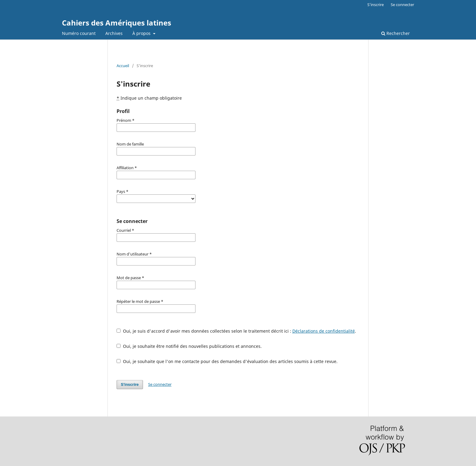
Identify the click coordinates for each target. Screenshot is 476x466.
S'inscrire (376, 5)
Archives (114, 33)
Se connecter (402, 5)
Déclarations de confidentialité (324, 331)
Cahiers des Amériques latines (117, 23)
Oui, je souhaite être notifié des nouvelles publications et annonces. (189, 346)
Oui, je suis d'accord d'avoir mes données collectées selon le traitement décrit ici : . (236, 331)
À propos (142, 33)
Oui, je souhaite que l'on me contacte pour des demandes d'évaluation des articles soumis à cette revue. (227, 361)
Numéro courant (79, 33)
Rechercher (396, 33)
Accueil (123, 66)
